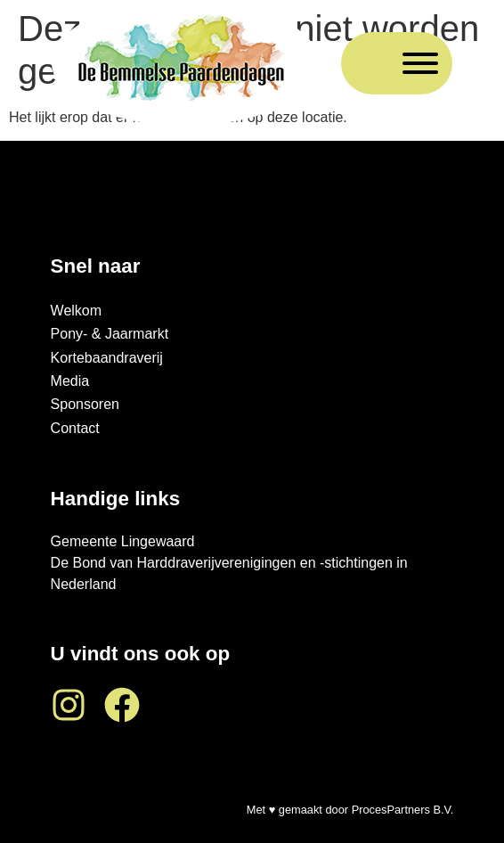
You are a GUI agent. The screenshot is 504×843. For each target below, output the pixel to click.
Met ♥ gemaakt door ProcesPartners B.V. (350, 810)
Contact (75, 428)
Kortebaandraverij (107, 358)
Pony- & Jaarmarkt (110, 334)
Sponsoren (85, 404)
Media (70, 381)
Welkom (77, 311)
